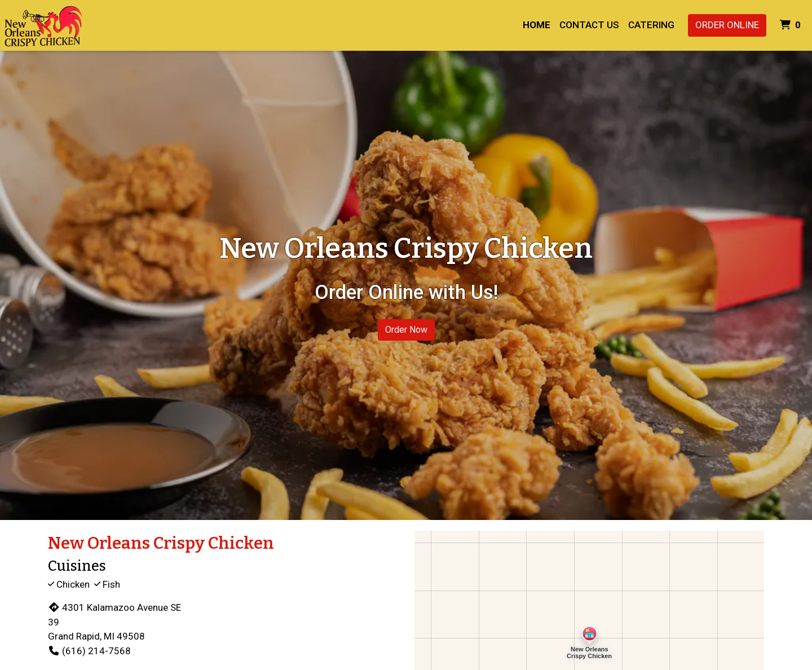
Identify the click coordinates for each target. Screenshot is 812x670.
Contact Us (589, 25)
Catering (651, 25)
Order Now (406, 330)
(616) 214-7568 (89, 651)
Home (537, 25)
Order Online (727, 25)
